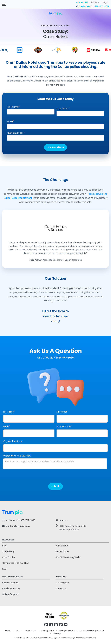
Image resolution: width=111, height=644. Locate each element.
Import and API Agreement (92, 630)
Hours (94, 2)
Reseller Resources (11, 588)
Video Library (8, 551)
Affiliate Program (10, 594)
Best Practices (62, 551)
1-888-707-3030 (101, 6)
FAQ (4, 569)
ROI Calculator (62, 546)
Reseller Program (10, 583)
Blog (4, 546)
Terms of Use (30, 630)
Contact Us (82, 2)
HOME (8, 630)
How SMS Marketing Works (68, 557)
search (78, 7)
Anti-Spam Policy (67, 630)
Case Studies (9, 557)
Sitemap (57, 634)
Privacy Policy (48, 630)
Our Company (62, 583)
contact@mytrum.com (18, 526)
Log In (105, 2)
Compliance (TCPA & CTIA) (15, 563)
